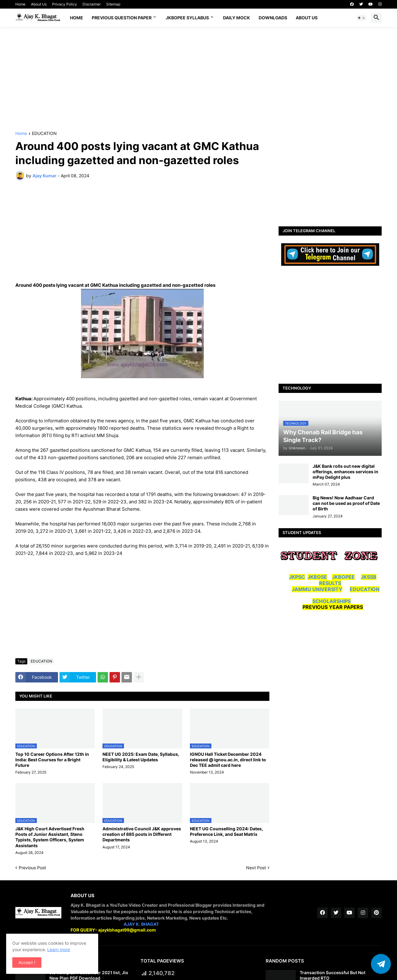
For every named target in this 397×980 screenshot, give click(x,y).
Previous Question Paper (122, 18)
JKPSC (297, 577)
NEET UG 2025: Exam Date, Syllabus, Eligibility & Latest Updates (141, 757)
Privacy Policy (65, 4)
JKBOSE (317, 577)
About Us (39, 4)
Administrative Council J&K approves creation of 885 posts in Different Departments (142, 834)
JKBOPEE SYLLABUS (187, 18)
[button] (361, 18)
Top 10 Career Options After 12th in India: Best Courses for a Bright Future (52, 760)
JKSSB (369, 577)
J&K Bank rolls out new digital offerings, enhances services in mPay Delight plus (345, 472)
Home (20, 4)
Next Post (256, 868)
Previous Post (32, 868)
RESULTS (330, 583)
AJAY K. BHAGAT (141, 924)
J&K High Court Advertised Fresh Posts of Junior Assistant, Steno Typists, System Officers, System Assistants (50, 837)
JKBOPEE (343, 577)
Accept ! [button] (27, 962)
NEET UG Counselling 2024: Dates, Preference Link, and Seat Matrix (226, 831)
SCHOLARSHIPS (331, 601)
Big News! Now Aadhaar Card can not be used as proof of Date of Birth (346, 503)
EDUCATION (44, 134)
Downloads (273, 18)
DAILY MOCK (237, 18)
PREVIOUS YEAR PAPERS (333, 607)
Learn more (59, 949)
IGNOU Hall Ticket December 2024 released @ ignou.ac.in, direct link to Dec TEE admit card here (228, 760)
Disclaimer (92, 4)
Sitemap (113, 4)
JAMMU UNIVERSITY (317, 589)
